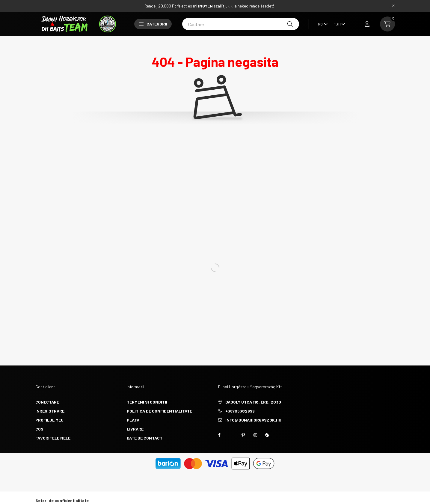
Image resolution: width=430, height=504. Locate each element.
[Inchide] (393, 6)
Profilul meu (49, 420)
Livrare (135, 429)
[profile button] (367, 24)
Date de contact (145, 438)
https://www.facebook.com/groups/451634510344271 (219, 435)
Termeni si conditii (147, 402)
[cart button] (387, 24)
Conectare (47, 402)
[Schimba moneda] (338, 24)
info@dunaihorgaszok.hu (253, 420)
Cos (39, 429)
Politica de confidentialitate (159, 411)
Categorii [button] (153, 24)
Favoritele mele (53, 438)
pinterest (243, 435)
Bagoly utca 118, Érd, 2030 (253, 402)
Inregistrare (50, 411)
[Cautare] (241, 24)
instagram (255, 435)
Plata (133, 420)
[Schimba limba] (321, 24)
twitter (231, 435)
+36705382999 (240, 411)
